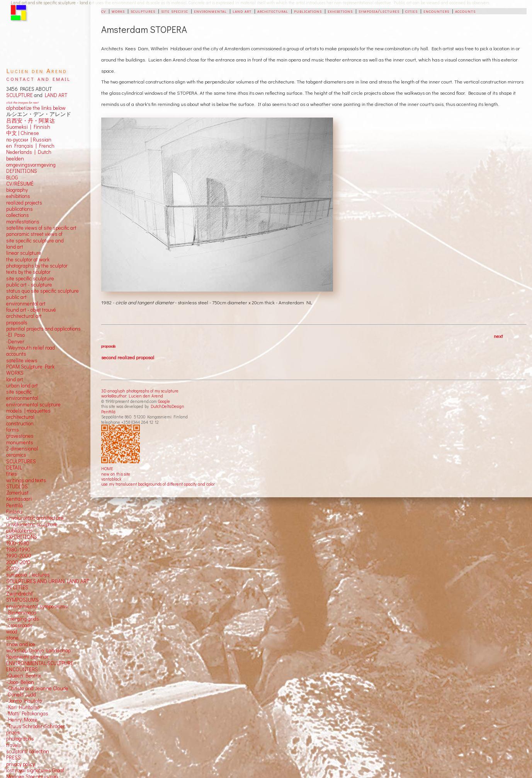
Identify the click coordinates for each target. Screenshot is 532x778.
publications (308, 11)
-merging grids (23, 619)
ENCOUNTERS (22, 669)
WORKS (15, 373)
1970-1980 (18, 543)
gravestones (20, 436)
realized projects (24, 203)
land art (242, 11)
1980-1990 (18, 549)
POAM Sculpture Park (30, 367)
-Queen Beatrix (24, 676)
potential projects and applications (43, 329)
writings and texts (26, 480)
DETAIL (14, 467)
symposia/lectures (379, 11)
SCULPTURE (20, 95)
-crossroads (19, 625)
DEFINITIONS (22, 171)
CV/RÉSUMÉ (20, 184)
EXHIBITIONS (22, 537)
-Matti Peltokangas (27, 713)
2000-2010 (18, 562)
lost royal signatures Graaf (35, 770)
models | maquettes (28, 411)
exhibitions (340, 11)
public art (16, 297)
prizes (13, 732)
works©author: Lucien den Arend (132, 396)
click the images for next (22, 102)
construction (20, 423)
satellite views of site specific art (41, 228)
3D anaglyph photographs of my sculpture (140, 391)
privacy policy (20, 764)
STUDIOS (17, 486)
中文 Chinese (23, 133)
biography (17, 190)
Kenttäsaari (19, 499)
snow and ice (21, 644)
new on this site (116, 474)
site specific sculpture (30, 278)
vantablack (111, 479)
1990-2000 (19, 556)
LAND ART (55, 95)
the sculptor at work (28, 259)
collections (18, 215)
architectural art (24, 316)
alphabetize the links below (36, 108)
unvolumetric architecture (35, 518)
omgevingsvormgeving (31, 165)
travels (14, 745)
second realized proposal (128, 357)
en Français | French (30, 146)
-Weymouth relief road (31, 348)
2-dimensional (22, 449)
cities (411, 11)
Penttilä (108, 412)
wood (12, 631)
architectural (273, 11)
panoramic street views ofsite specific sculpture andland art (35, 240)
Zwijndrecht (20, 594)
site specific (175, 11)
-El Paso (15, 335)
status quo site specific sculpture (42, 291)
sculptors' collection (28, 751)
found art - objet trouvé (31, 310)
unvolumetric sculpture (32, 524)
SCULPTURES (21, 461)
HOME (107, 468)
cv (104, 11)
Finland (14, 512)
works (118, 11)
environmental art (26, 304)
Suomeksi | (19, 127)
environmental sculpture (33, 404)
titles (12, 474)
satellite (15, 360)
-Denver (15, 341)
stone (12, 638)
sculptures (143, 11)
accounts (465, 11)
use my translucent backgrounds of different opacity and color (158, 484)
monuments (20, 442)
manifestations (23, 222)
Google (164, 401)
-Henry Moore (22, 720)
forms (13, 430)
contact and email (38, 78)
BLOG (12, 177)
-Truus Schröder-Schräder (36, 726)
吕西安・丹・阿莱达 (31, 121)
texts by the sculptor (28, 272)
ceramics (16, 455)
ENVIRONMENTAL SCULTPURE (40, 663)
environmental (210, 11)
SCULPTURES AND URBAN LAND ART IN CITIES (48, 584)
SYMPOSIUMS (22, 600)
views (31, 360)
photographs (20, 739)
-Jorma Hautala (24, 701)
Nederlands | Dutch (29, 152)
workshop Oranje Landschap (38, 650)
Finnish (41, 127)
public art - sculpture (29, 285)
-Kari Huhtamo (23, 707)
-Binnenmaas (21, 613)
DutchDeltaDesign (167, 406)
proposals (108, 346)
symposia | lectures (28, 575)
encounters (436, 11)
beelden (15, 159)
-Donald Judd (21, 694)
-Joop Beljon (20, 682)
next (498, 336)
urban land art (22, 386)
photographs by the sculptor (37, 266)
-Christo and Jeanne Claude (37, 688)
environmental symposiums (37, 606)
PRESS (14, 758)
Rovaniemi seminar (27, 657)
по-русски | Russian (29, 140)
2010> (13, 568)
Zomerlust (17, 493)
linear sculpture (24, 253)
